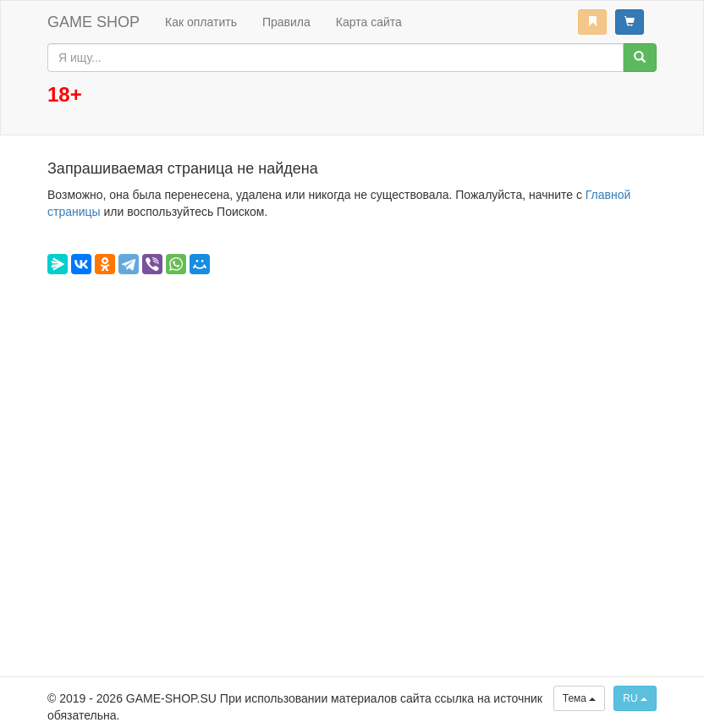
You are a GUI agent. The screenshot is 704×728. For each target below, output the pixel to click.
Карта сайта (369, 22)
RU (635, 698)
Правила (286, 22)
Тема (580, 698)
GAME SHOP (93, 22)
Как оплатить (201, 22)
